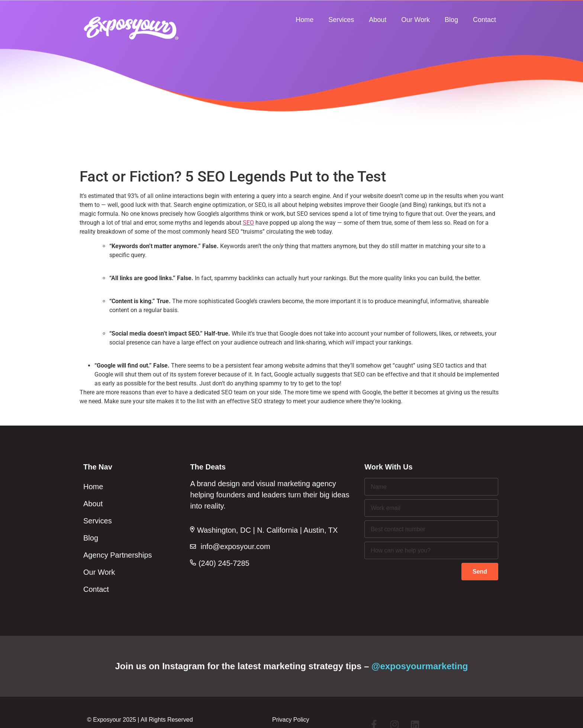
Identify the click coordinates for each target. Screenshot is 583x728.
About (378, 20)
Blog (451, 20)
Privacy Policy (291, 720)
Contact (484, 20)
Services (341, 20)
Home (305, 20)
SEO (248, 223)
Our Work (415, 20)
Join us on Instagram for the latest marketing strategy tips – (292, 666)
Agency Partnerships (118, 555)
